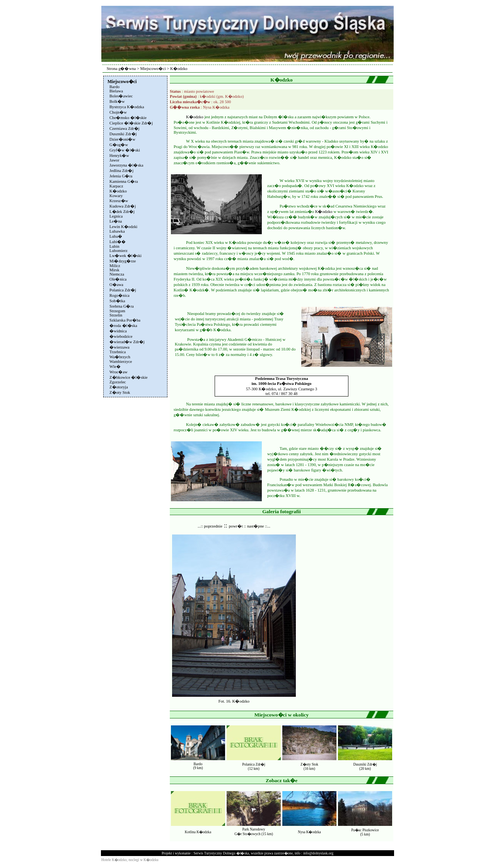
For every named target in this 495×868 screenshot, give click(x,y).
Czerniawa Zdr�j (125, 128)
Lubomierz (119, 251)
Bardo (114, 87)
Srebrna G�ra (122, 306)
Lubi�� (118, 242)
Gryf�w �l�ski (125, 150)
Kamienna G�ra (124, 181)
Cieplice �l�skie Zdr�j (131, 123)
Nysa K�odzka (309, 832)
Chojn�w (118, 112)
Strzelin (116, 315)
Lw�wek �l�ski (125, 256)
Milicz (115, 266)
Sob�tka (117, 301)
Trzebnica (118, 352)
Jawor (114, 160)
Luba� (116, 236)
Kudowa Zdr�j (123, 206)
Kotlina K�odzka (198, 832)
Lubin (114, 246)
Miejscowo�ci (153, 69)
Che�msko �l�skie (128, 118)
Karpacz (116, 186)
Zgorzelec (118, 382)
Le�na (116, 221)
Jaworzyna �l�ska (126, 165)
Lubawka (117, 231)
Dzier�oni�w (122, 139)
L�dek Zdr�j (122, 212)
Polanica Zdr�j (123, 290)
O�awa (116, 285)
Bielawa (116, 91)
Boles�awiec (121, 96)
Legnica (116, 216)
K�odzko (118, 191)
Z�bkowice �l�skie (128, 377)
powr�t (236, 526)
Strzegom (117, 311)
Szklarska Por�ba (125, 320)
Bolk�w (117, 101)
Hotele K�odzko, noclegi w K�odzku (130, 860)
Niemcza (117, 274)
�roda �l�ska (123, 326)
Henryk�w (119, 156)
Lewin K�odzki (123, 227)
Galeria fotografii (282, 511)
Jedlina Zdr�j (121, 171)
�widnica (118, 331)
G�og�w (119, 145)
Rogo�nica (119, 295)
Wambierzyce (121, 362)
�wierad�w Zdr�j (127, 342)
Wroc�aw (119, 372)
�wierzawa (119, 347)
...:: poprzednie (210, 526)
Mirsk (114, 270)
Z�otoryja (119, 387)
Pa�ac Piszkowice (365, 830)
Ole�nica (118, 279)
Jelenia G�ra (121, 176)
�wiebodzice (121, 336)
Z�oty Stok (120, 392)
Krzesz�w (119, 201)
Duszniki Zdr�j (123, 134)
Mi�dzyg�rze (123, 261)
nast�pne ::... (259, 526)
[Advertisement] (135, 515)
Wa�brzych (120, 357)
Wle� (115, 367)
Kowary (116, 196)
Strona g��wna (121, 69)
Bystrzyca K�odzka (127, 107)
